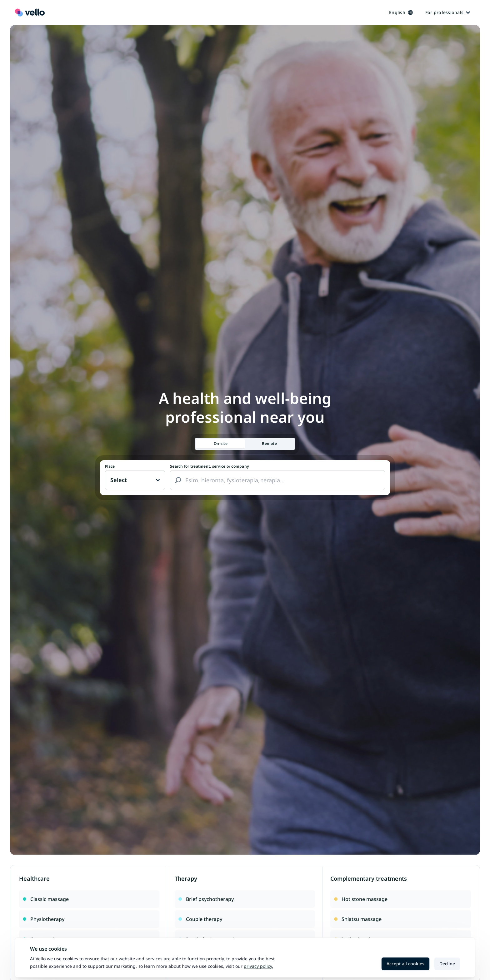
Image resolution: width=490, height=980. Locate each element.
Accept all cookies (405, 964)
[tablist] (245, 444)
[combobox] (277, 480)
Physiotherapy (44, 919)
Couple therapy (200, 919)
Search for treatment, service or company (210, 466)
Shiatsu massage (358, 919)
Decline (447, 964)
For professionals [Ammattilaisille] (448, 12)
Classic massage (46, 899)
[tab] (221, 444)
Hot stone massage (361, 899)
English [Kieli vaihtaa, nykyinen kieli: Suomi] (401, 12)
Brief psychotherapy (206, 899)
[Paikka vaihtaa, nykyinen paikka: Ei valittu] (135, 480)
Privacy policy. (258, 966)
